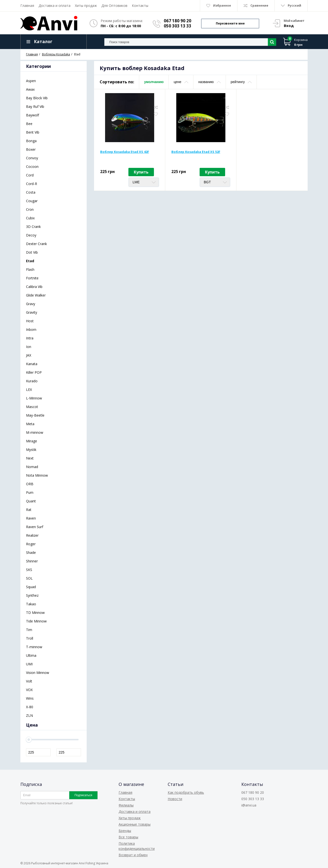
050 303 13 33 (178, 26)
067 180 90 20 (178, 21)
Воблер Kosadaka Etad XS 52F (196, 152)
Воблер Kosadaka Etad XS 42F (125, 152)
